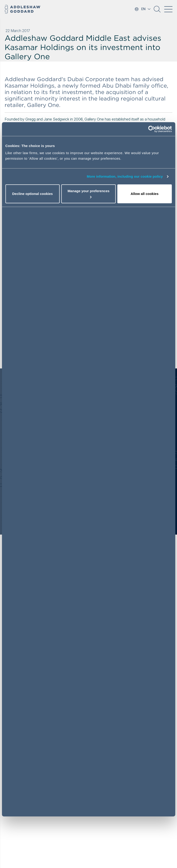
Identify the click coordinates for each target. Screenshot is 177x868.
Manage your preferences (89, 194)
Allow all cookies (145, 194)
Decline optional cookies (33, 194)
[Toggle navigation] (168, 9)
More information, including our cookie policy (125, 176)
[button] (157, 11)
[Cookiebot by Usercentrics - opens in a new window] (151, 129)
